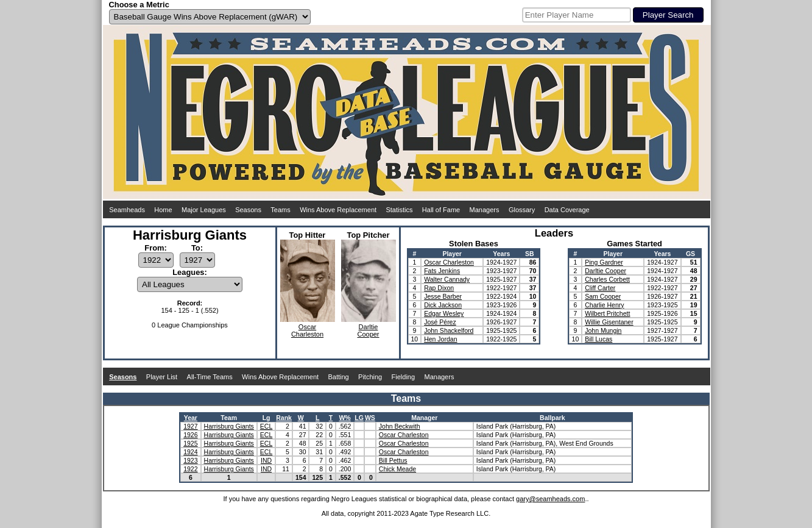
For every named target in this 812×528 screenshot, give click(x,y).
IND (266, 460)
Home (163, 210)
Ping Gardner (604, 262)
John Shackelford (449, 330)
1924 (190, 452)
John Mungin (603, 330)
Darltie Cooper (605, 271)
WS (370, 418)
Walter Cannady (447, 279)
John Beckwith (400, 426)
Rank (284, 418)
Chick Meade (397, 469)
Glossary (522, 210)
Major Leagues (204, 210)
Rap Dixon (439, 288)
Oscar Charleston (449, 262)
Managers (485, 210)
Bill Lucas (598, 339)
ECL (266, 426)
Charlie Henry (604, 305)
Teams (280, 210)
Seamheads (127, 210)
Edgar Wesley (444, 313)
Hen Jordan (440, 339)
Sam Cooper (603, 296)
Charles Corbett (607, 279)
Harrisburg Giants (229, 426)
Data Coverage (567, 210)
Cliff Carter (600, 288)
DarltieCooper (368, 330)
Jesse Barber (443, 296)
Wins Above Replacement (338, 210)
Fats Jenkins (442, 271)
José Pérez (440, 322)
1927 (190, 426)
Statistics (399, 210)
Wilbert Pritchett (607, 313)
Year (191, 418)
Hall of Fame (441, 210)
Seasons (248, 210)
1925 (190, 443)
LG (359, 418)
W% (344, 418)
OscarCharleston (307, 330)
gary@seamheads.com (550, 499)
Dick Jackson (443, 305)
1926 (190, 435)
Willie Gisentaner (609, 322)
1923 (190, 460)
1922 (190, 469)
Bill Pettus (393, 460)
